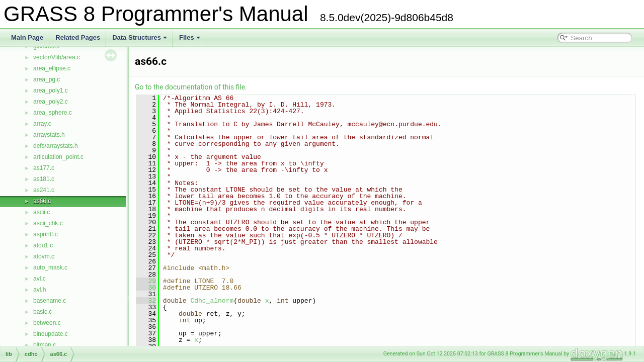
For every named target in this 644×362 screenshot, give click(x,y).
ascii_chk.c (48, 223)
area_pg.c (47, 79)
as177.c (44, 168)
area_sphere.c (53, 113)
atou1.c (43, 245)
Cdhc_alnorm (212, 301)
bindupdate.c (51, 334)
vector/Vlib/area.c (57, 57)
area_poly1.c (51, 90)
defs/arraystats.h (56, 146)
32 (146, 301)
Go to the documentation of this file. (191, 87)
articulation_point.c (58, 157)
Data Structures (140, 37)
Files (190, 37)
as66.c (42, 201)
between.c (47, 323)
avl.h (39, 290)
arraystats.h (49, 135)
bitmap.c (45, 345)
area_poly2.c (51, 102)
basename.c (50, 301)
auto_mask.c (50, 267)
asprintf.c (46, 234)
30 (146, 288)
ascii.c (42, 212)
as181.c (44, 179)
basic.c (43, 312)
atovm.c (44, 256)
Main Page (27, 37)
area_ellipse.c (52, 68)
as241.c (44, 190)
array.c (42, 124)
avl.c (39, 279)
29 (146, 281)
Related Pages (78, 37)
